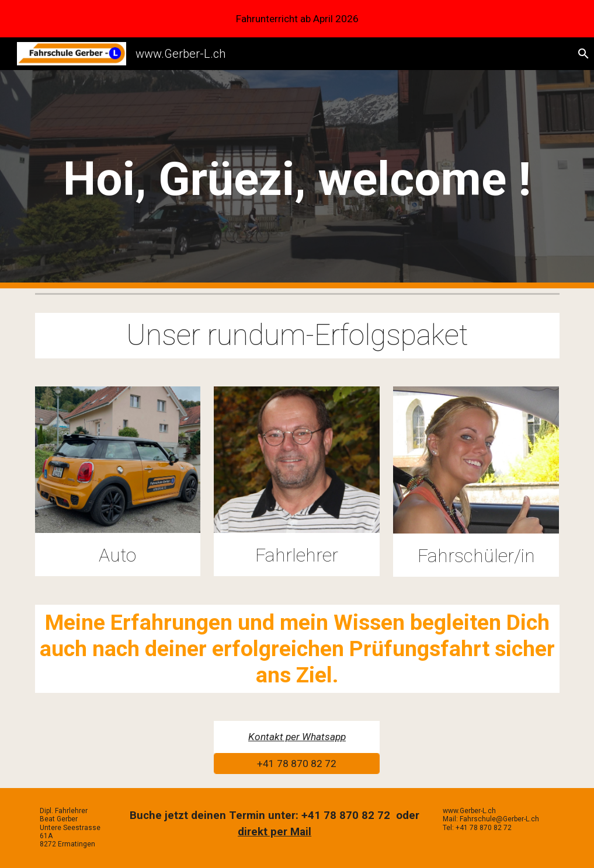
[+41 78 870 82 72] (297, 764)
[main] (297, 179)
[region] (297, 19)
